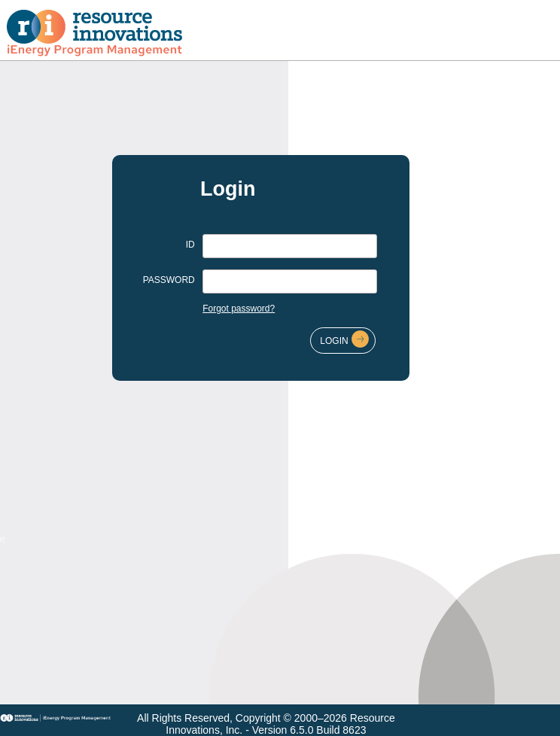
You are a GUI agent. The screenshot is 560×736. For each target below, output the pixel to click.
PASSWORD (169, 280)
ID (190, 245)
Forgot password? (239, 309)
